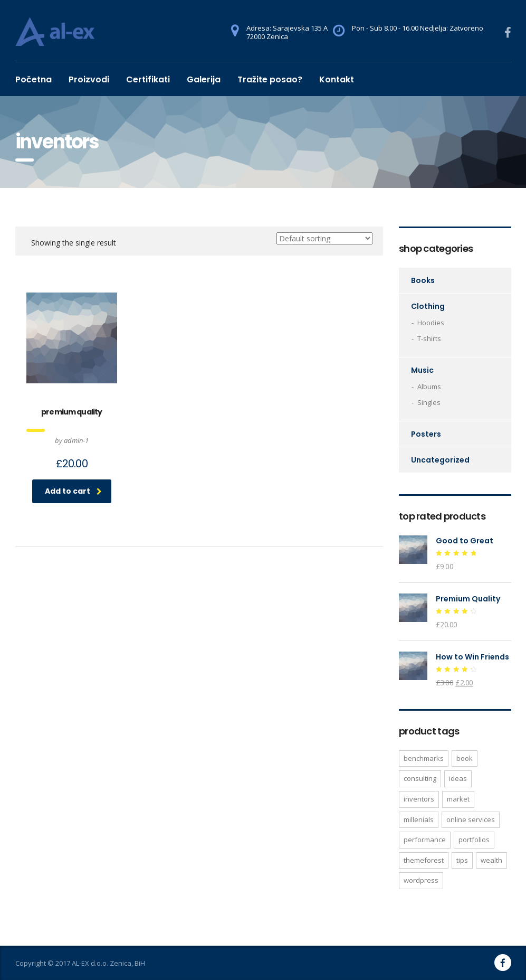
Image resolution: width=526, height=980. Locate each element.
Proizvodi (89, 79)
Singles (429, 402)
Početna (34, 79)
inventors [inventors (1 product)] (419, 799)
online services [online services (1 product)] (471, 819)
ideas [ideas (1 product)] (458, 778)
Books (423, 280)
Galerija (204, 79)
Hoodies (431, 323)
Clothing (428, 306)
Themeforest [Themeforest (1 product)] (424, 860)
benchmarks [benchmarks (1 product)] (424, 758)
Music (422, 370)
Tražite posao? (270, 79)
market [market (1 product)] (458, 799)
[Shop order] (324, 238)
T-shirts (429, 338)
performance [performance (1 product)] (425, 840)
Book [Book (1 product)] (465, 758)
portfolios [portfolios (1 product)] (474, 840)
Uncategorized (440, 460)
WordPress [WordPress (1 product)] (421, 880)
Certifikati (148, 79)
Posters (426, 434)
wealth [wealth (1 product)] (491, 860)
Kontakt (337, 79)
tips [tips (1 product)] (462, 860)
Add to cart (73, 491)
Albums (429, 387)
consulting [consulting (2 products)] (420, 778)
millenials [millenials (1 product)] (419, 819)
